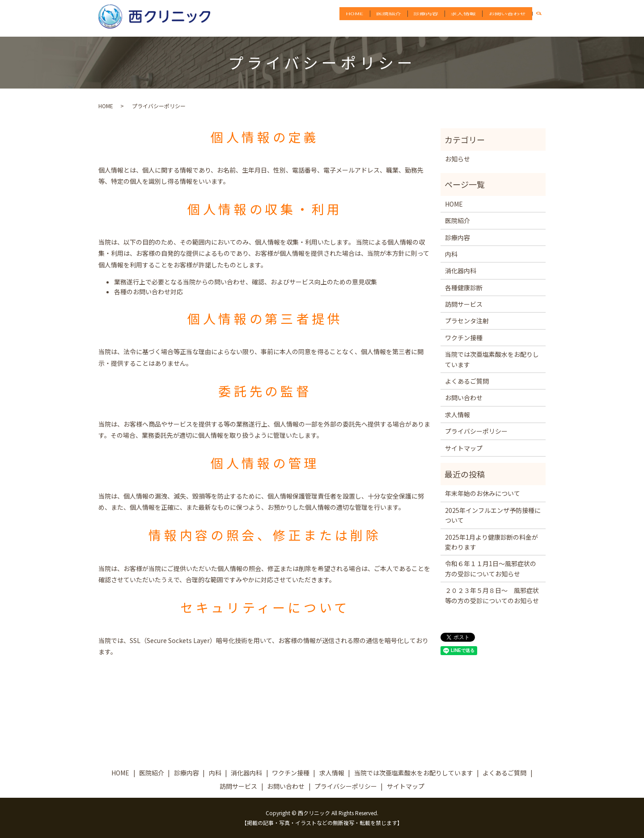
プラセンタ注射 (467, 321)
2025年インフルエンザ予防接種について (493, 515)
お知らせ (458, 159)
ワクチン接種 (464, 338)
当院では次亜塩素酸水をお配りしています (492, 359)
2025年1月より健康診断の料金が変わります (491, 542)
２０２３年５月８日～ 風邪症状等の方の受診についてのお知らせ (492, 595)
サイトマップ (464, 448)
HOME (365, 18)
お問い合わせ (508, 18)
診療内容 (432, 18)
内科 (451, 254)
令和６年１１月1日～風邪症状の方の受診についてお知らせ (491, 568)
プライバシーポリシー (476, 431)
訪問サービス (464, 304)
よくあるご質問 (467, 381)
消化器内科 (461, 271)
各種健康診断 (464, 288)
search (543, 18)
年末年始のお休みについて (483, 493)
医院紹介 (397, 18)
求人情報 (467, 18)
